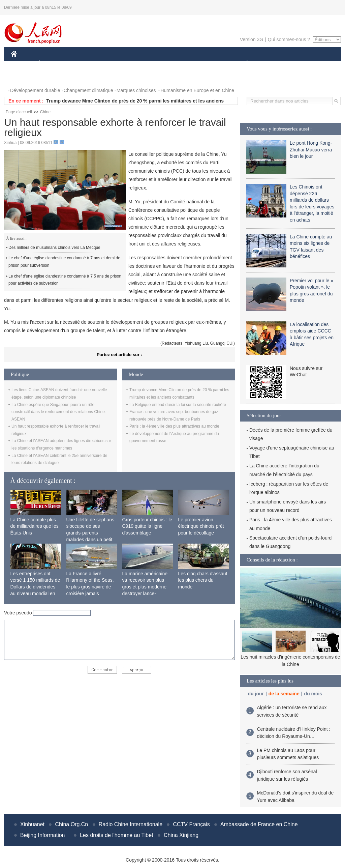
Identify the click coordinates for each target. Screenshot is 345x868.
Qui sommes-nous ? (289, 39)
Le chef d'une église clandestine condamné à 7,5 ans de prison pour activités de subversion (65, 280)
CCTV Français (191, 824)
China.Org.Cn (71, 824)
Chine (45, 112)
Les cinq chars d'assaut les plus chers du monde (203, 580)
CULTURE (170, 64)
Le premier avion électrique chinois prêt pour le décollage (201, 526)
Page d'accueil (19, 112)
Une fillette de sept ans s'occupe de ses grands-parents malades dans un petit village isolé (90, 533)
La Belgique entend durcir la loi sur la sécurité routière (178, 405)
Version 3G (252, 39)
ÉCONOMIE (52, 64)
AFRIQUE (111, 64)
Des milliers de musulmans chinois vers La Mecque (54, 248)
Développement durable (35, 90)
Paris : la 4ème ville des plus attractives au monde (174, 426)
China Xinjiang (181, 835)
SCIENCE (140, 64)
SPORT (270, 64)
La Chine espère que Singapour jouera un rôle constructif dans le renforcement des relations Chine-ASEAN (59, 412)
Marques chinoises (136, 90)
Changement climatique (88, 90)
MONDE (82, 64)
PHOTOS (25, 77)
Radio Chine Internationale (131, 824)
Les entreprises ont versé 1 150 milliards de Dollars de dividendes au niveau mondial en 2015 (35, 587)
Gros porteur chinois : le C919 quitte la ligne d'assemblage (147, 526)
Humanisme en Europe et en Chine (197, 90)
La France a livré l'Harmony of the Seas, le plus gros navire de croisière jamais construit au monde (90, 587)
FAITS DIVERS (207, 64)
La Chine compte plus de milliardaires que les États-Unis (35, 526)
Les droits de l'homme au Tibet (116, 835)
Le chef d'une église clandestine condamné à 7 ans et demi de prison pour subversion (64, 262)
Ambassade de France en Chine (259, 824)
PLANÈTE (243, 64)
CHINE (22, 64)
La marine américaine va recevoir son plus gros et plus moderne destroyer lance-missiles (145, 587)
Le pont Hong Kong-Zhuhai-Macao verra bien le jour (311, 150)
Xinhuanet (32, 824)
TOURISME (299, 64)
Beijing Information (43, 835)
